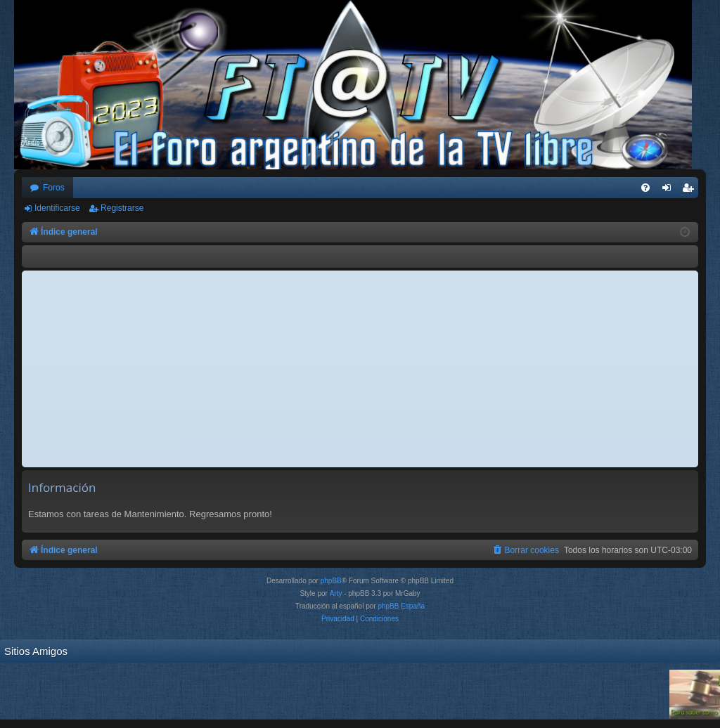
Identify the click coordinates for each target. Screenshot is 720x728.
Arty (336, 593)
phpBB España (401, 606)
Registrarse (122, 208)
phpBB (331, 581)
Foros (54, 188)
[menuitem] (645, 188)
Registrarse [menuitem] (691, 190)
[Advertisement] (360, 369)
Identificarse (57, 208)
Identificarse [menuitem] (670, 190)
